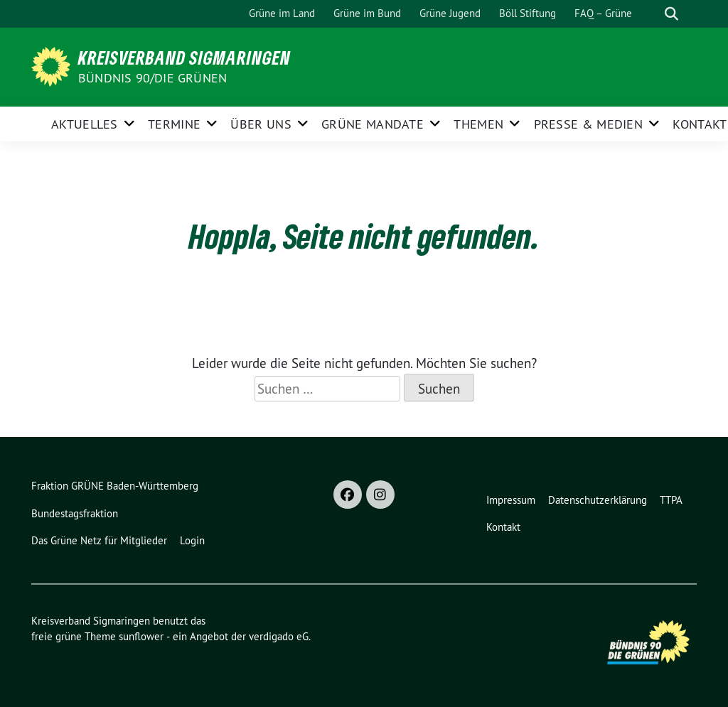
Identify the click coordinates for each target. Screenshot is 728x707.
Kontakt (700, 124)
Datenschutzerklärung (598, 500)
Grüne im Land (282, 13)
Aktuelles (85, 124)
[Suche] (651, 14)
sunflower (141, 636)
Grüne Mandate (373, 124)
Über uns (261, 124)
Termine (174, 124)
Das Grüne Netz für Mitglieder (99, 540)
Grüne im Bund (367, 13)
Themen (478, 124)
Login (192, 540)
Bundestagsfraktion (75, 513)
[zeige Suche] (671, 14)
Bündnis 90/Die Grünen (152, 78)
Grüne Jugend (450, 13)
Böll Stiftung (528, 13)
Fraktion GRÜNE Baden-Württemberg (115, 486)
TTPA (671, 500)
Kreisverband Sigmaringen (184, 58)
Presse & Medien (589, 124)
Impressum (511, 500)
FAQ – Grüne (603, 13)
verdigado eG (279, 636)
